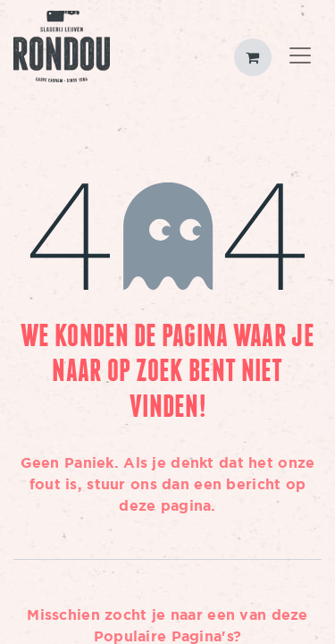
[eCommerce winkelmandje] (253, 57)
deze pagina (165, 505)
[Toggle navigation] (300, 57)
